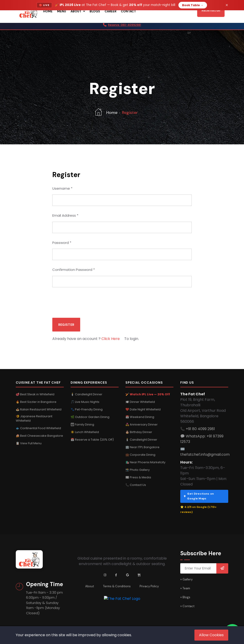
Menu (62, 11)
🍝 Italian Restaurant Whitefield (39, 409)
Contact (128, 11)
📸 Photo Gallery (138, 470)
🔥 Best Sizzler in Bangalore (36, 402)
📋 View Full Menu (29, 443)
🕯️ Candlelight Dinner (86, 394)
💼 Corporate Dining (140, 454)
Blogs (95, 11)
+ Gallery (186, 579)
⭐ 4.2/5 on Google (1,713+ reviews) (198, 509)
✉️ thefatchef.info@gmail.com (205, 451)
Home (48, 11)
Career (110, 11)
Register (66, 325)
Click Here (111, 339)
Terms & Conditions (117, 586)
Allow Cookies (211, 635)
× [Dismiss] (227, 5)
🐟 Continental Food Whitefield (38, 428)
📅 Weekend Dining (140, 417)
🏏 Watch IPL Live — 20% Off (148, 394)
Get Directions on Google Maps (199, 496)
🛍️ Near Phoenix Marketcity (145, 462)
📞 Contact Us (136, 485)
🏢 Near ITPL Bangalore (142, 447)
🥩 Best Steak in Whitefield (35, 394)
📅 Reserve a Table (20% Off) (92, 439)
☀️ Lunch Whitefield (85, 432)
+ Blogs (185, 597)
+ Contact (187, 606)
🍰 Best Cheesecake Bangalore (39, 436)
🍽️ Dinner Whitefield (140, 402)
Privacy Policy (149, 586)
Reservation (211, 10)
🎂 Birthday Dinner (139, 432)
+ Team (185, 588)
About (78, 11)
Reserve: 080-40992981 (125, 25)
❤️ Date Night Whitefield (143, 409)
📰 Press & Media (138, 477)
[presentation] (87, 302)
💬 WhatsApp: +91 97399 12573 (202, 439)
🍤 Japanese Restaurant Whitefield (34, 418)
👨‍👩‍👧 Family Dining (82, 424)
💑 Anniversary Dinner (142, 424)
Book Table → (193, 5)
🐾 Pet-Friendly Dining (87, 409)
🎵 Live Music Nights (85, 402)
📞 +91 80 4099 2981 (198, 429)
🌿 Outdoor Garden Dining (90, 417)
